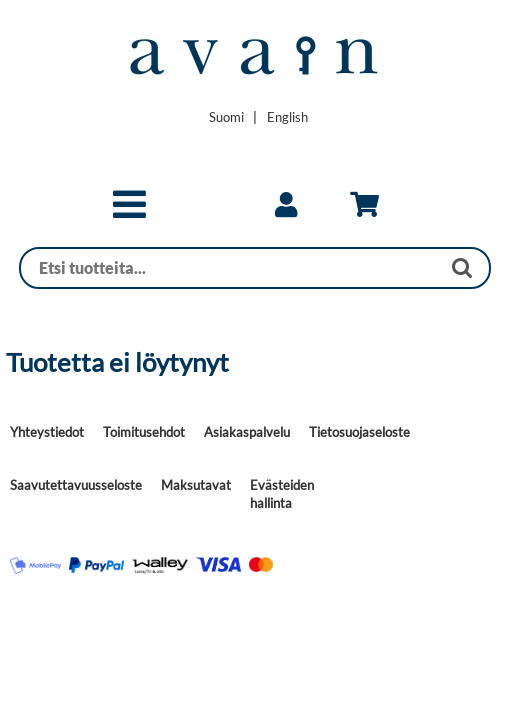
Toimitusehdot (144, 432)
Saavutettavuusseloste (76, 485)
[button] (129, 213)
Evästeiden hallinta (282, 494)
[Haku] (230, 268)
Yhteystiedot (47, 432)
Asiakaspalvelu (247, 432)
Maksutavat (196, 485)
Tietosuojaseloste (359, 432)
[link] (286, 205)
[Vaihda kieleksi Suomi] (226, 117)
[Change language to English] (287, 117)
